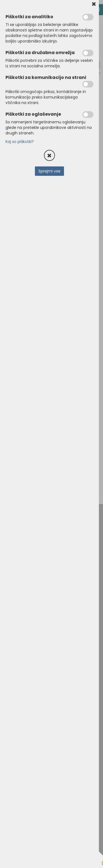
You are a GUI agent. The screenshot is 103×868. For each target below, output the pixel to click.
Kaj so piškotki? (20, 142)
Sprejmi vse (49, 171)
